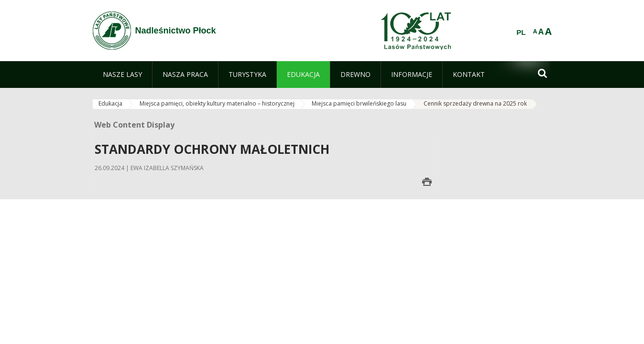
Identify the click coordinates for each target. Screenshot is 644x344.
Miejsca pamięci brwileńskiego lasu (359, 103)
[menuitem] (122, 75)
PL (521, 32)
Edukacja (110, 103)
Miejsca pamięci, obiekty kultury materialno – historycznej (217, 103)
